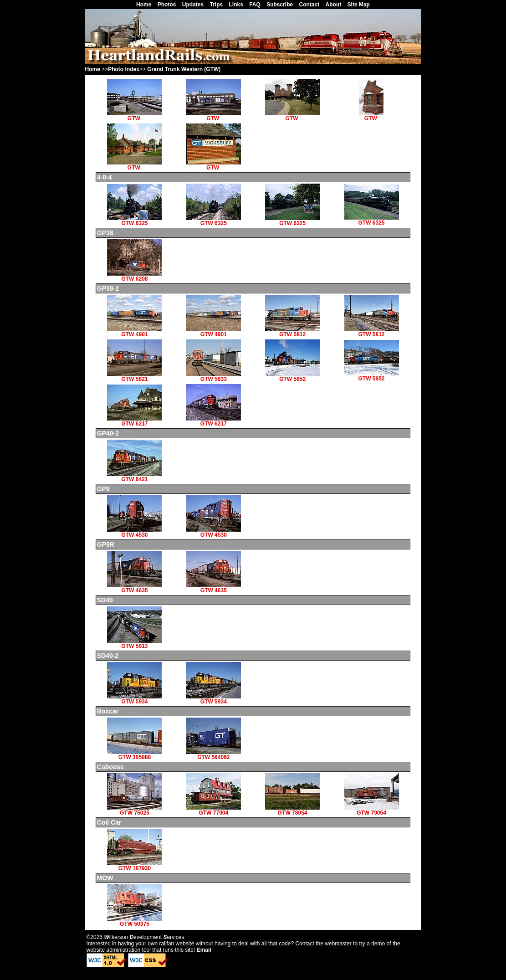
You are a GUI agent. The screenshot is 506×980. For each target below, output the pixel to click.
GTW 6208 (134, 276)
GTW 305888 (134, 755)
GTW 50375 (134, 921)
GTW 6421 (134, 477)
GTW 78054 (292, 810)
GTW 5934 (134, 699)
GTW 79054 (372, 810)
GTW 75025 (134, 810)
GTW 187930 (134, 866)
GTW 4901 (134, 332)
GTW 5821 (134, 377)
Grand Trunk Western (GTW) (184, 69)
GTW (134, 116)
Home (93, 69)
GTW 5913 (134, 644)
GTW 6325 (134, 221)
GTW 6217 (134, 421)
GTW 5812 (292, 332)
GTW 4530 (134, 532)
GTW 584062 (214, 755)
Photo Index (124, 69)
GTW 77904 (214, 810)
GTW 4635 (134, 588)
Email (204, 950)
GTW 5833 (214, 377)
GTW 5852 (292, 377)
